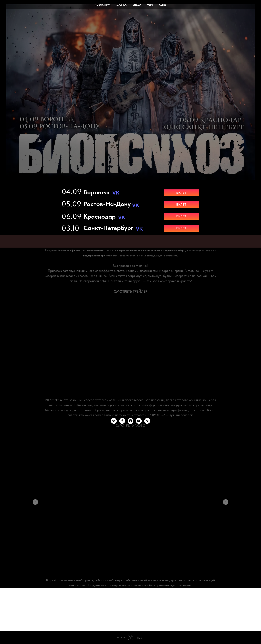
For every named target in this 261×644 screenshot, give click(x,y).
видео (137, 5)
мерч (150, 5)
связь (163, 5)
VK (139, 229)
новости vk (103, 5)
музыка (122, 5)
